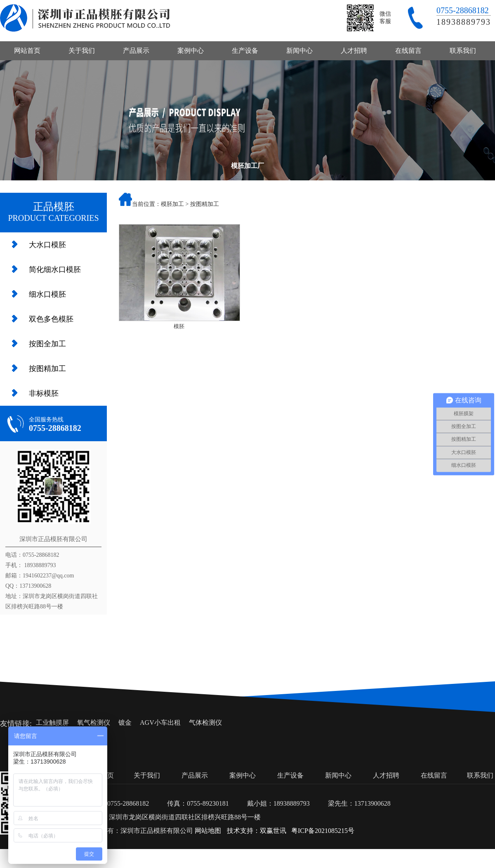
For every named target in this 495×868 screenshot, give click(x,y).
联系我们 (463, 51)
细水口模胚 (47, 294)
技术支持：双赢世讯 (257, 831)
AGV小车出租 (160, 723)
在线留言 (408, 51)
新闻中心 (299, 51)
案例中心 (191, 51)
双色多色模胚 (51, 319)
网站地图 (208, 831)
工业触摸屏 (52, 723)
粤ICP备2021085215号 (323, 831)
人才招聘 (354, 51)
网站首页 (27, 51)
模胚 (179, 326)
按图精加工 (47, 369)
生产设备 (245, 51)
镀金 (125, 723)
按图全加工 (47, 344)
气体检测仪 (205, 723)
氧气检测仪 (94, 723)
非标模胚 (44, 393)
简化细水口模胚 (55, 270)
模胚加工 (172, 204)
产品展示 (136, 51)
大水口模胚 (47, 245)
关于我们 (82, 51)
